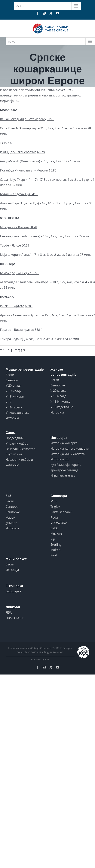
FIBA (9, 612)
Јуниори (11, 523)
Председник (14, 438)
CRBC (54, 528)
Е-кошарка (13, 591)
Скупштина (14, 454)
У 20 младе (58, 391)
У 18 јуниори (15, 396)
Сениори (12, 380)
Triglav (55, 507)
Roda (54, 517)
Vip (53, 539)
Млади (10, 517)
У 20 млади (14, 385)
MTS (54, 501)
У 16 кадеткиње (62, 407)
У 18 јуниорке (60, 401)
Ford (54, 555)
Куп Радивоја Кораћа (66, 465)
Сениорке (58, 385)
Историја (12, 418)
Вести (10, 375)
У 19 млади (14, 391)
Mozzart (56, 534)
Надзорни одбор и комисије (19, 462)
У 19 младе (58, 396)
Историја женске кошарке (70, 448)
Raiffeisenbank (61, 512)
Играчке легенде (63, 476)
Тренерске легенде (64, 470)
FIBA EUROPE (15, 618)
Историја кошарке (64, 443)
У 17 (9, 402)
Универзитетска (17, 413)
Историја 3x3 (60, 459)
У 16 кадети (14, 407)
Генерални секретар (21, 449)
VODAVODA (59, 523)
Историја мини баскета (68, 454)
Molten (55, 550)
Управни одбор (17, 443)
